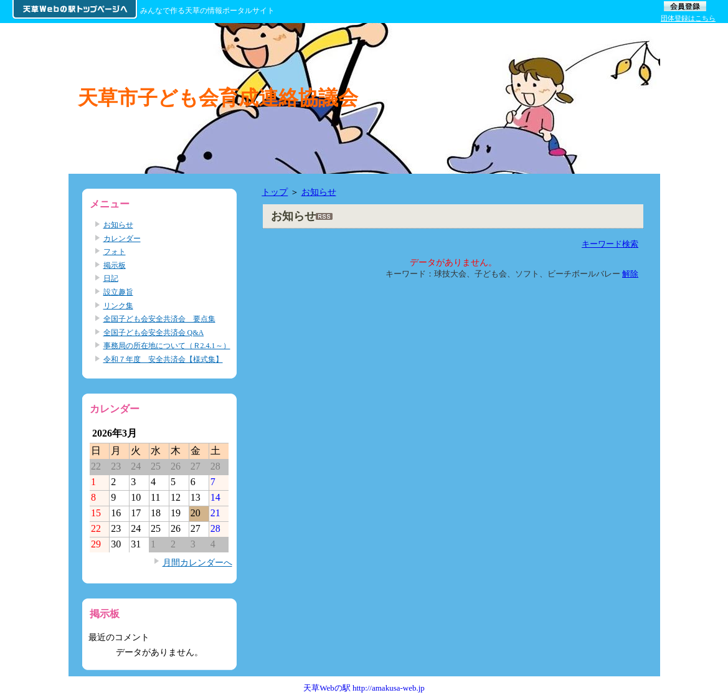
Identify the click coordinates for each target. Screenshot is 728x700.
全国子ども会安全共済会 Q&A (154, 333)
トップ (275, 192)
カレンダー (122, 239)
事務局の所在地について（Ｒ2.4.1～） (167, 346)
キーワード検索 (610, 244)
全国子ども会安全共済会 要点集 (159, 319)
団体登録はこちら (688, 18)
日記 (111, 278)
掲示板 (115, 265)
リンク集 (118, 306)
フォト (115, 252)
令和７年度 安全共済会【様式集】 (163, 359)
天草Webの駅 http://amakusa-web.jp (364, 688)
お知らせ (319, 192)
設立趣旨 (118, 292)
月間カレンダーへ (197, 562)
